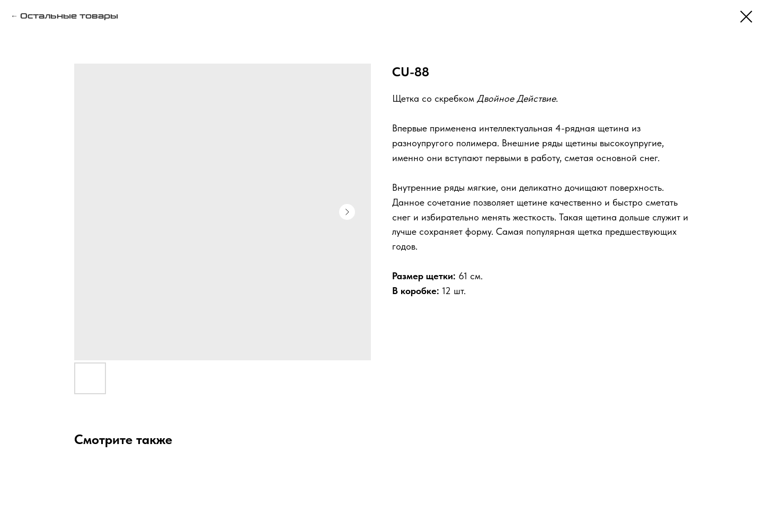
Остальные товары (69, 16)
